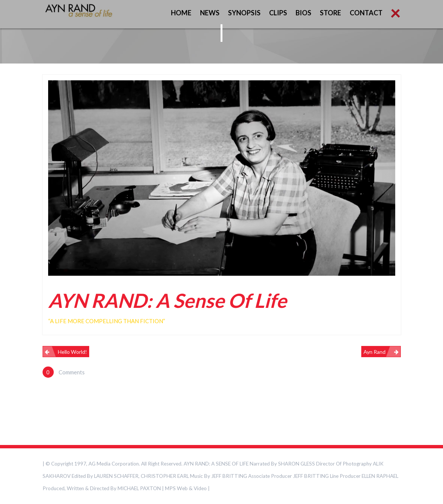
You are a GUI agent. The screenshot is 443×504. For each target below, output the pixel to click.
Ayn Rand (375, 352)
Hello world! (72, 352)
